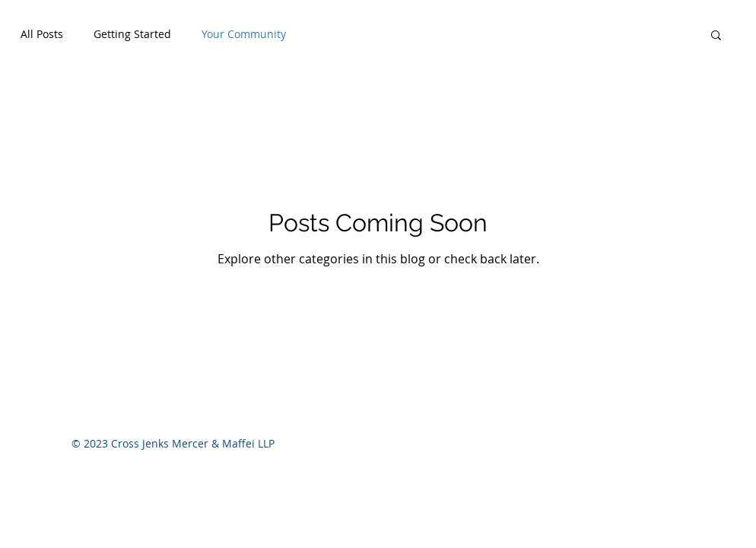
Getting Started (132, 34)
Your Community (244, 34)
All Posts (42, 34)
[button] (716, 36)
